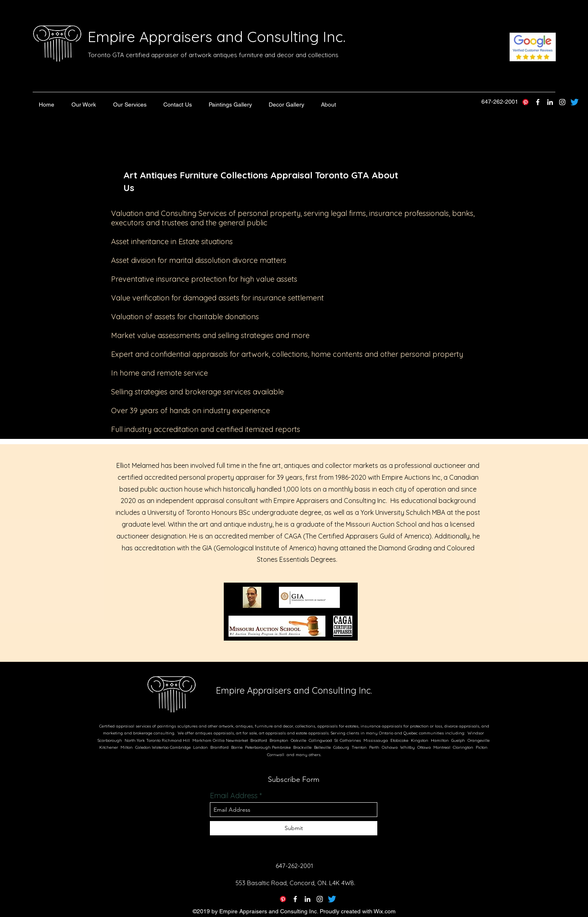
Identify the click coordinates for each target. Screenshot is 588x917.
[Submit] (294, 828)
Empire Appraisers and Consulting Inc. (217, 37)
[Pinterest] (526, 102)
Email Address (234, 796)
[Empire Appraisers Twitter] (575, 102)
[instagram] (562, 102)
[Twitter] (332, 899)
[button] (84, 105)
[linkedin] (550, 102)
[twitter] (538, 102)
